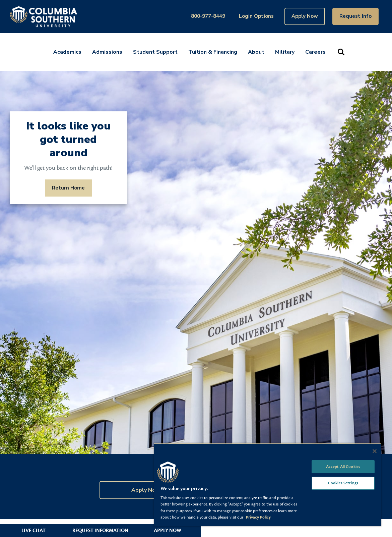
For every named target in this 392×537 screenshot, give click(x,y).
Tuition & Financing (213, 52)
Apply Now (305, 16)
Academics (67, 52)
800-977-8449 (208, 16)
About (256, 52)
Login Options (256, 16)
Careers (315, 52)
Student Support (155, 52)
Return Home (68, 188)
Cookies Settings (343, 483)
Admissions (107, 52)
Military (285, 52)
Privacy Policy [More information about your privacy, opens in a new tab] (258, 517)
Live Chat (34, 530)
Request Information (100, 530)
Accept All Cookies (343, 467)
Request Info (355, 16)
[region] (268, 485)
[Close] (375, 451)
